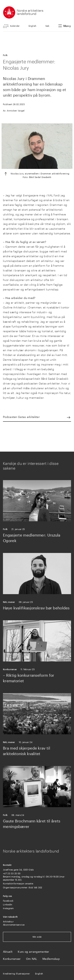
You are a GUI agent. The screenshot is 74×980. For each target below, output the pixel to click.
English (33, 26)
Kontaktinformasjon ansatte (18, 883)
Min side (37, 937)
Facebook (8, 901)
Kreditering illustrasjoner (16, 974)
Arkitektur (8, 921)
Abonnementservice (14, 925)
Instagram (8, 908)
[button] (11, 26)
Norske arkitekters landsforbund (30, 12)
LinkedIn (8, 904)
